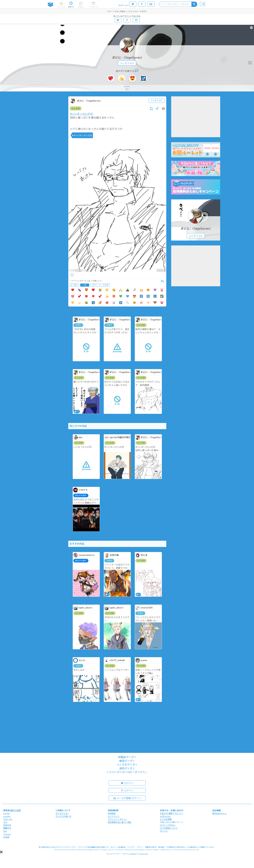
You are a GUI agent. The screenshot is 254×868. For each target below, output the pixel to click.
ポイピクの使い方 (63, 816)
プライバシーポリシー (118, 819)
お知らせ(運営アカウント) (172, 813)
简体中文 (7, 825)
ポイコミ (164, 831)
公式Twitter (165, 816)
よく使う (74, 285)
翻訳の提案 (16, 810)
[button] (1, 852)
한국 (5, 822)
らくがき (76, 108)
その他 (105, 285)
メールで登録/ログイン (127, 798)
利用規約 (112, 813)
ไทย (5, 831)
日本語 (6, 837)
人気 (85, 285)
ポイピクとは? (62, 813)
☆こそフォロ (127, 63)
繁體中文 (7, 828)
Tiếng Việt (8, 819)
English (7, 813)
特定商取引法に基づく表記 (120, 822)
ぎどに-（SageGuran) (127, 58)
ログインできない (168, 825)
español (7, 816)
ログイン (127, 783)
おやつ (95, 285)
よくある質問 (166, 819)
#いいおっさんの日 (81, 114)
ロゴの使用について (169, 828)
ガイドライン (114, 816)
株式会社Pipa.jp (219, 813)
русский (7, 834)
